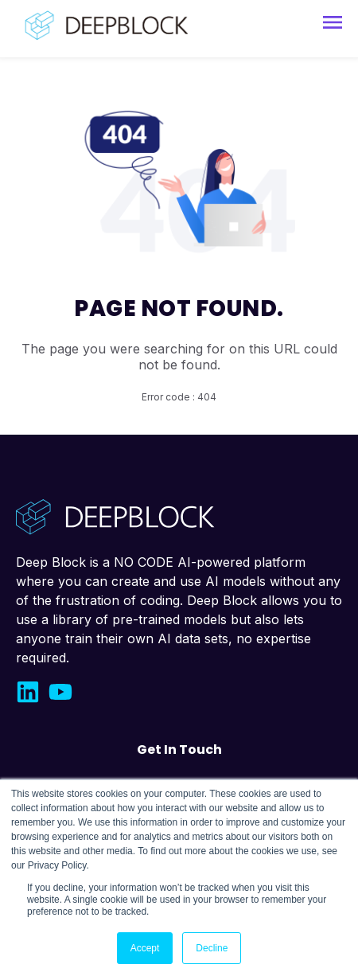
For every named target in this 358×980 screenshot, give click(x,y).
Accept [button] (145, 948)
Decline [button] (212, 948)
